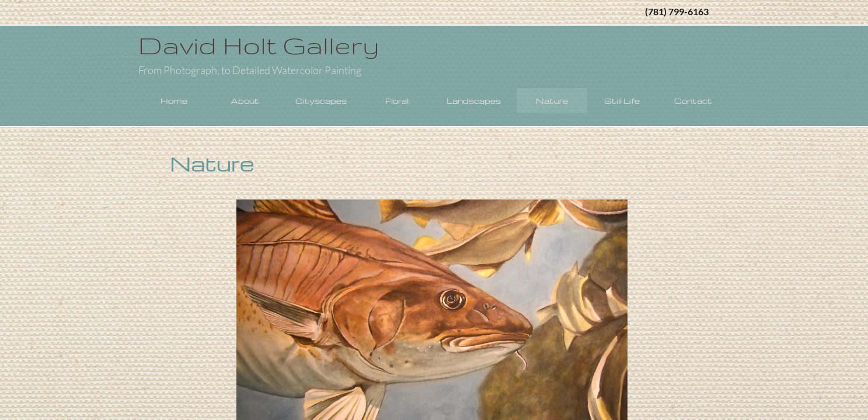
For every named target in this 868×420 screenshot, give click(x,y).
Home (174, 101)
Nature (552, 101)
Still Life (622, 101)
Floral (397, 101)
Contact (693, 101)
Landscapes (474, 101)
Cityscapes (321, 101)
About (245, 101)
